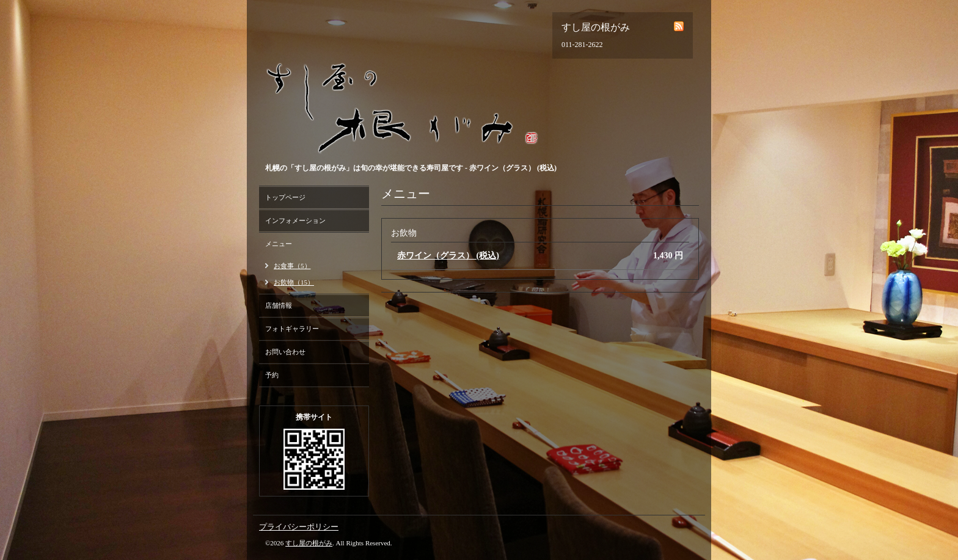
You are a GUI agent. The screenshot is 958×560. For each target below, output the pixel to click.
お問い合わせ (285, 352)
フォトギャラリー (292, 329)
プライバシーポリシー (299, 527)
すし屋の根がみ (309, 543)
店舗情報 (279, 305)
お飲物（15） (294, 282)
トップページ (285, 197)
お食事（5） (292, 266)
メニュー (279, 244)
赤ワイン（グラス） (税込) (448, 256)
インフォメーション (295, 220)
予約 (272, 375)
